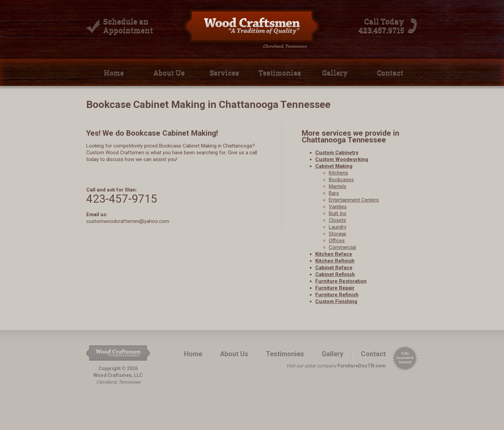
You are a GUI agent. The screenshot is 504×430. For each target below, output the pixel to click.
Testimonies (280, 72)
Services (224, 72)
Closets (337, 220)
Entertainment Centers (354, 200)
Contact (390, 72)
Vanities (338, 207)
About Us (169, 72)
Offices (337, 241)
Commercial (342, 247)
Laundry (338, 227)
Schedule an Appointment (128, 26)
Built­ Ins (338, 213)
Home (114, 72)
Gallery (335, 72)
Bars (334, 193)
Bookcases (341, 180)
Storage (338, 234)
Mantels (338, 186)
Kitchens (338, 173)
